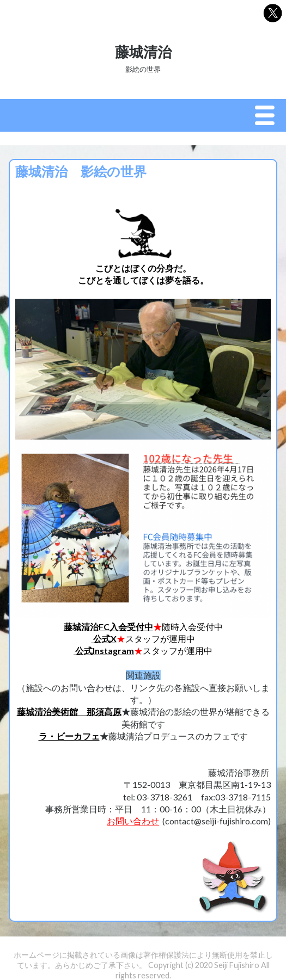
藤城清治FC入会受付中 (108, 627)
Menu (267, 116)
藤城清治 (143, 52)
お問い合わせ (133, 821)
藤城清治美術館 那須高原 (69, 711)
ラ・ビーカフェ (69, 736)
